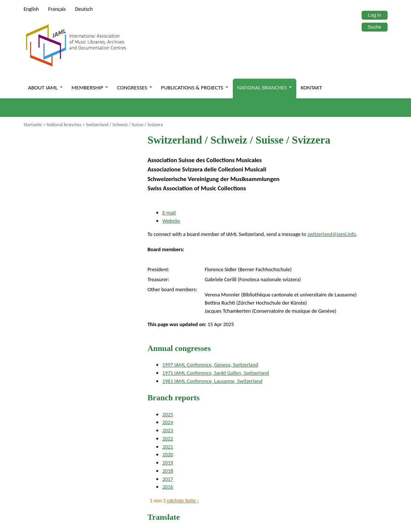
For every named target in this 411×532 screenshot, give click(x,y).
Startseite (33, 124)
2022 (168, 439)
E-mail (169, 213)
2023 (168, 430)
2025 (168, 414)
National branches (265, 88)
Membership (90, 88)
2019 (168, 463)
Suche (374, 27)
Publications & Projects (195, 88)
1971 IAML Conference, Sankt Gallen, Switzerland (216, 373)
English (31, 9)
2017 (168, 479)
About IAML (45, 88)
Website (171, 221)
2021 (168, 447)
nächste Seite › (183, 500)
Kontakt (311, 88)
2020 (168, 454)
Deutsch (84, 9)
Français (57, 9)
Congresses (135, 88)
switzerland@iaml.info (332, 234)
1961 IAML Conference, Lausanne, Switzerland (212, 381)
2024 (168, 422)
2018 (168, 471)
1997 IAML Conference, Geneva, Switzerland (210, 365)
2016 (168, 487)
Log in (374, 15)
